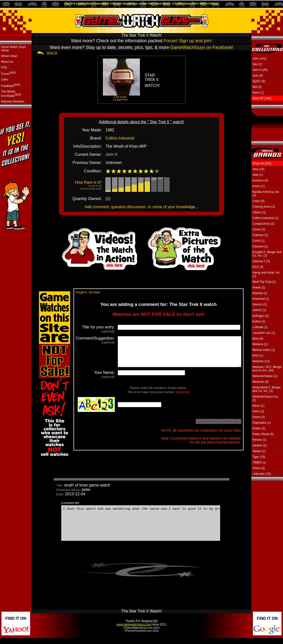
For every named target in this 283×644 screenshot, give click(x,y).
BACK (52, 53)
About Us (7, 62)
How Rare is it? (88, 185)
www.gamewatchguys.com (134, 630)
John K (112, 154)
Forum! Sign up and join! (188, 41)
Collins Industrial (120, 138)
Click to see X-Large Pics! (120, 98)
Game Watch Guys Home (13, 49)
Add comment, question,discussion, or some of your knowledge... (142, 207)
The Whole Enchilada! (11, 94)
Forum (9, 73)
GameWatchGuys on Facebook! (202, 47)
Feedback (11, 86)
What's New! (9, 56)
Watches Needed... (14, 101)
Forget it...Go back (80, 292)
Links (4, 80)
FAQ (4, 67)
